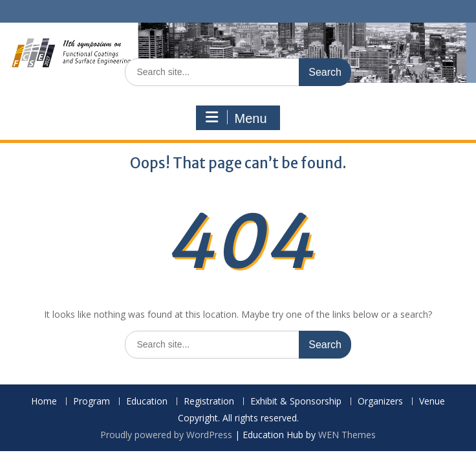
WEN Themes (347, 435)
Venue (432, 402)
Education (147, 402)
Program (92, 402)
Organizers (380, 402)
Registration (209, 402)
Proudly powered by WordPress (166, 435)
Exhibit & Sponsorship (296, 402)
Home (44, 402)
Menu (236, 118)
